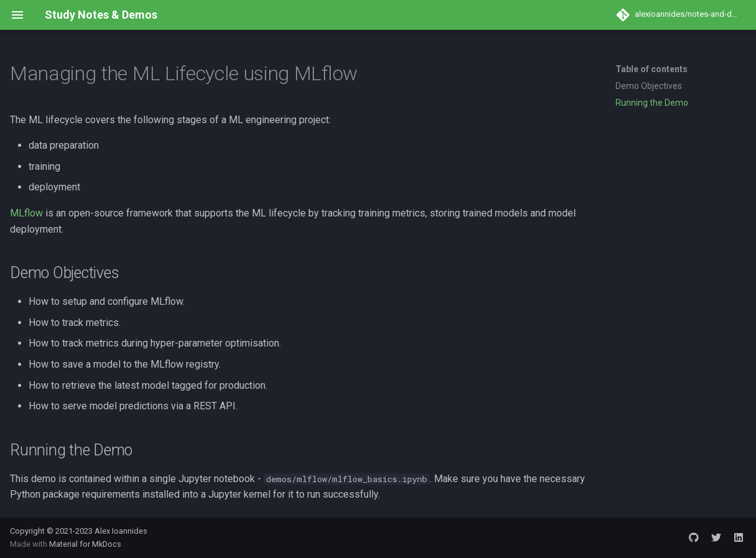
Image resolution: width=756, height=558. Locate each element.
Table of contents (652, 69)
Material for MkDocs (85, 544)
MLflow (26, 213)
